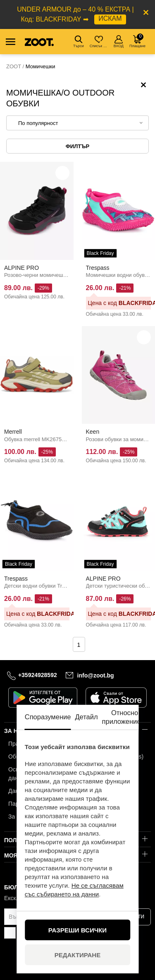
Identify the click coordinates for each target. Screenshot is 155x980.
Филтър (77, 146)
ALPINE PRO (21, 268)
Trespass (98, 268)
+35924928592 (38, 675)
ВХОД (119, 42)
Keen (93, 432)
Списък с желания (99, 42)
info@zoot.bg (96, 675)
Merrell (13, 432)
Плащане (137, 41)
